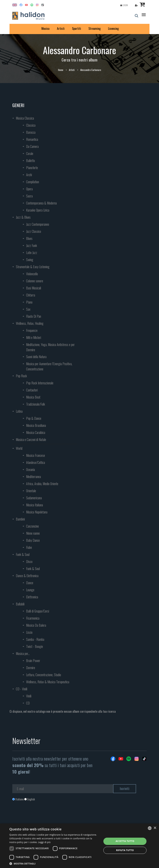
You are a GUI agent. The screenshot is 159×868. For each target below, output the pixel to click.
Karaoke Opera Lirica (38, 210)
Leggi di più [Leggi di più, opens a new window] (44, 842)
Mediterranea (33, 477)
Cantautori (32, 390)
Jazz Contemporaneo (38, 224)
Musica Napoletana (37, 512)
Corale (30, 153)
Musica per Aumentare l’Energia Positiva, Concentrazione (49, 366)
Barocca (31, 132)
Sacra (29, 196)
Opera (29, 189)
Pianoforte (32, 168)
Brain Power (33, 661)
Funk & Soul (23, 554)
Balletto (31, 161)
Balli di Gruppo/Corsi (38, 611)
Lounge (30, 590)
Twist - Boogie (35, 646)
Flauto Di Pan (34, 316)
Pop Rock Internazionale (40, 383)
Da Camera (32, 146)
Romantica (32, 139)
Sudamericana (34, 498)
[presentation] (41, 816)
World (19, 448)
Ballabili (20, 604)
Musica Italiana (35, 505)
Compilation (33, 182)
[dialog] (79, 846)
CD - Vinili (22, 689)
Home (61, 70)
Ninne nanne (33, 533)
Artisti (61, 28)
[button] (54, 863)
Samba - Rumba (35, 639)
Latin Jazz (32, 253)
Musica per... (23, 653)
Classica (31, 125)
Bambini (20, 519)
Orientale (31, 491)
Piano (29, 302)
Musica (45, 28)
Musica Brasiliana (36, 425)
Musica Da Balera (36, 625)
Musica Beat (33, 397)
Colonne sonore (35, 281)
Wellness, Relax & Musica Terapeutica (48, 682)
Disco (29, 561)
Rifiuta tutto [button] (125, 850)
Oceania (31, 469)
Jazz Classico (34, 231)
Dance (30, 583)
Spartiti (77, 28)
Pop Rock (21, 376)
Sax (28, 309)
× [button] (155, 828)
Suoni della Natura (36, 357)
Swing (30, 260)
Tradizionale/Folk (36, 404)
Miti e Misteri (34, 337)
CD (28, 703)
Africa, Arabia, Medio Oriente (42, 484)
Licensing (113, 28)
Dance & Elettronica (27, 576)
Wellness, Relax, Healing (30, 323)
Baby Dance (33, 540)
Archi (29, 175)
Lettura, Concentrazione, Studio (44, 675)
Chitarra (31, 295)
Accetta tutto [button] (125, 841)
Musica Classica (25, 118)
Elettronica (32, 597)
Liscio (29, 632)
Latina (19, 411)
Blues (29, 238)
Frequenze (32, 330)
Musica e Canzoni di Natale (31, 439)
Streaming (95, 28)
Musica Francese (36, 455)
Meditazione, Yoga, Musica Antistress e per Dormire (50, 347)
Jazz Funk (32, 245)
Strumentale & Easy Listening (33, 267)
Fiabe (29, 547)
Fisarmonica (33, 618)
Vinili (29, 696)
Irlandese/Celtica (36, 462)
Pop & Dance (34, 418)
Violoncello (32, 274)
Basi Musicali (34, 288)
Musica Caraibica (36, 432)
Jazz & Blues (23, 217)
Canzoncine (32, 526)
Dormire (31, 668)
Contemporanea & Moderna (41, 203)
